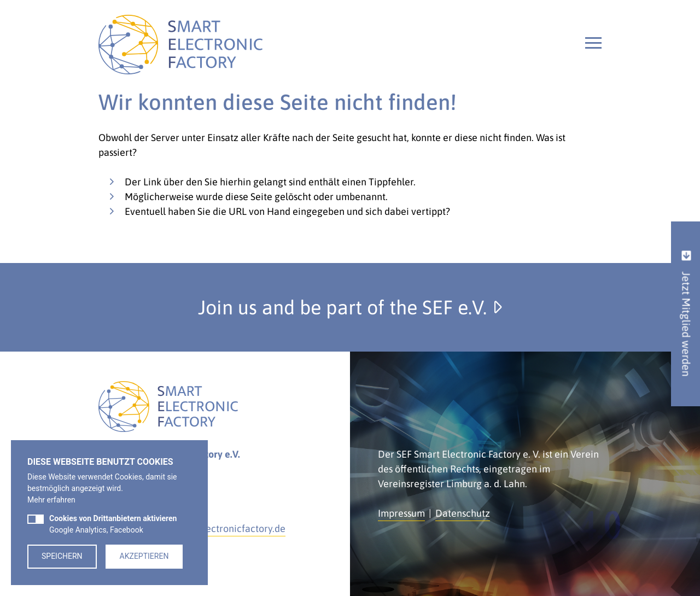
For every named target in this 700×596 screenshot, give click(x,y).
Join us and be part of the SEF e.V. (350, 307)
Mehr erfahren (51, 500)
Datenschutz (463, 513)
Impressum (401, 513)
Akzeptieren (144, 556)
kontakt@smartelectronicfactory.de (208, 528)
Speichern (62, 556)
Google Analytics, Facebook (113, 524)
